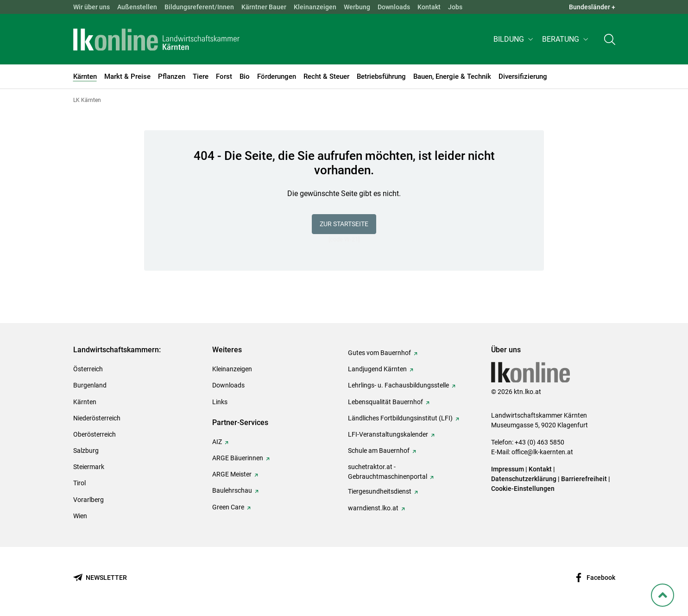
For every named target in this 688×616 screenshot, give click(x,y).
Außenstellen (137, 7)
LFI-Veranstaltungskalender (388, 434)
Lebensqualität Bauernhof (385, 402)
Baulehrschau (232, 490)
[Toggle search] (610, 40)
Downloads (394, 7)
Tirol (79, 483)
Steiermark (89, 467)
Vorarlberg (88, 500)
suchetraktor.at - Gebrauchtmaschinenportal (388, 472)
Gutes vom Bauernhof (379, 353)
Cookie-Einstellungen (523, 489)
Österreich (88, 369)
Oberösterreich (95, 434)
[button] (514, 40)
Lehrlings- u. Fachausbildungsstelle (398, 385)
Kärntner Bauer (264, 7)
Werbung (357, 7)
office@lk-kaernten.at (542, 452)
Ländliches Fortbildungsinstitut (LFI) (400, 418)
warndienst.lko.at (373, 508)
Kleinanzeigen (315, 7)
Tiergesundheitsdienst (380, 491)
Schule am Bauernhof (379, 451)
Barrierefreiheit (584, 479)
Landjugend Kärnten (377, 369)
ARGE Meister (232, 474)
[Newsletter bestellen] (100, 578)
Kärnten (85, 402)
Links (220, 402)
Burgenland (90, 385)
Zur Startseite (344, 224)
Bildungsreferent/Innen (199, 7)
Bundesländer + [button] (592, 7)
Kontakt (429, 7)
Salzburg (86, 451)
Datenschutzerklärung (524, 479)
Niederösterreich (97, 418)
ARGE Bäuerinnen (238, 458)
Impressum (508, 469)
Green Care (228, 507)
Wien (80, 516)
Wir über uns (92, 7)
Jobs (455, 7)
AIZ (217, 442)
